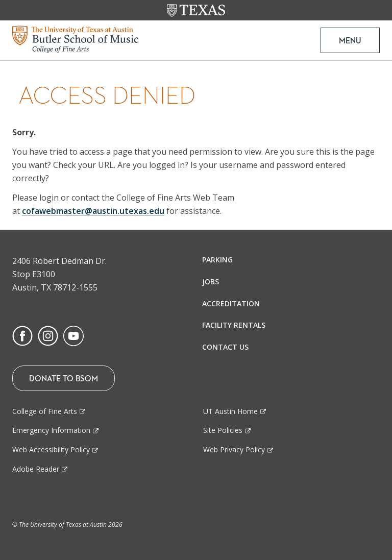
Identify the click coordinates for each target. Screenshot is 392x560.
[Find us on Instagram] (48, 335)
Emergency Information (51, 430)
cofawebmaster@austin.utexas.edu (93, 211)
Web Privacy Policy (234, 449)
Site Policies (223, 430)
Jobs (211, 282)
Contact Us (225, 347)
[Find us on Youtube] (73, 335)
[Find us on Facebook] (22, 335)
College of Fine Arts (45, 411)
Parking (217, 260)
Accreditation (231, 303)
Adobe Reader (36, 469)
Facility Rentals (234, 325)
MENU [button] (350, 40)
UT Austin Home (230, 411)
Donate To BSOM (64, 378)
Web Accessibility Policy (51, 449)
